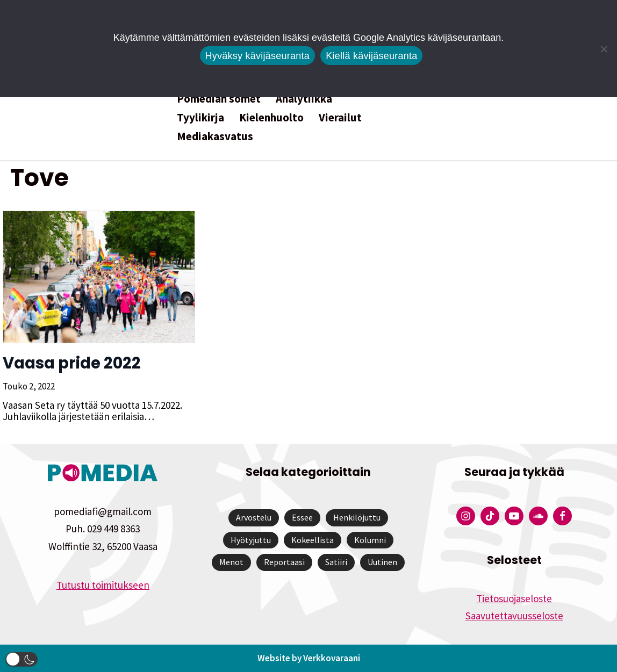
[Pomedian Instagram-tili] (466, 516)
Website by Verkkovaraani (309, 658)
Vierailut (340, 117)
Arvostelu (254, 517)
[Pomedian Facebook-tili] (562, 516)
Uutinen (382, 562)
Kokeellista (313, 540)
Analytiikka (304, 99)
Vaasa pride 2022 (71, 363)
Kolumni (370, 540)
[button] (21, 659)
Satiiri (336, 562)
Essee (302, 517)
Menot (231, 562)
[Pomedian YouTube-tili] (514, 516)
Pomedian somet (219, 99)
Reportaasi (284, 562)
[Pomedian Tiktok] (490, 516)
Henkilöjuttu (357, 517)
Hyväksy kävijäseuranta (258, 56)
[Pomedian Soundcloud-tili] (538, 516)
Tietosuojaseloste (514, 598)
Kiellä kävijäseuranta (371, 56)
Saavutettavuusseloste (514, 616)
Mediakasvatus (215, 136)
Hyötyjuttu (251, 540)
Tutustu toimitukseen (103, 585)
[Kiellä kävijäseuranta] (604, 49)
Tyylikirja (200, 117)
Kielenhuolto (271, 117)
